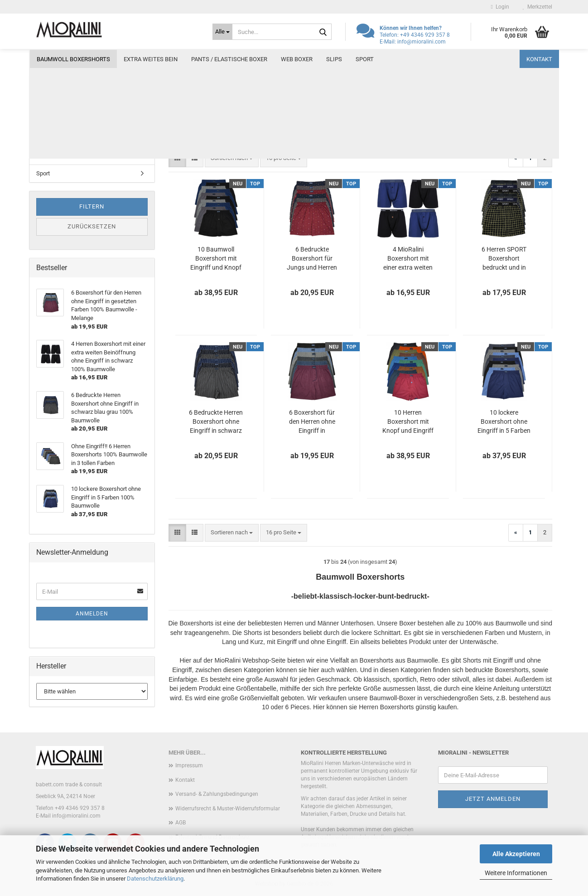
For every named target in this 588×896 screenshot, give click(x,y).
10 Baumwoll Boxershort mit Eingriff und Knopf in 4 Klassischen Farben (216, 259)
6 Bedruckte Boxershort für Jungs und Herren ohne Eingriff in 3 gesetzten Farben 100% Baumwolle (312, 259)
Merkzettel (537, 7)
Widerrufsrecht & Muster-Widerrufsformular (228, 809)
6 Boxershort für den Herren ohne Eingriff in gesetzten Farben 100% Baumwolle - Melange (312, 422)
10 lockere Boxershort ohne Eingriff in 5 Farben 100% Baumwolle (504, 422)
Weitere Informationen (516, 873)
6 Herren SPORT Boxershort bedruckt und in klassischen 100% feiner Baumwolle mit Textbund (504, 259)
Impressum (189, 765)
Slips (334, 59)
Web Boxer (297, 59)
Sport (365, 59)
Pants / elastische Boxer (229, 59)
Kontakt (539, 59)
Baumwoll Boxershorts (73, 59)
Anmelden (92, 614)
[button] (177, 158)
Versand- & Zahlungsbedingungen (217, 794)
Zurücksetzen (92, 226)
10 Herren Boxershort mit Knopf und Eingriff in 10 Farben (408, 422)
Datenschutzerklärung (155, 879)
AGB (181, 823)
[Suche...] (222, 32)
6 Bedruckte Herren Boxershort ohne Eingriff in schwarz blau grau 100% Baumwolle (216, 422)
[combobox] (232, 158)
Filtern (92, 206)
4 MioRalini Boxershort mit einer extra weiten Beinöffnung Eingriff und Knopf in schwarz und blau (408, 259)
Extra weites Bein (151, 59)
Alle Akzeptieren (516, 854)
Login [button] (500, 7)
